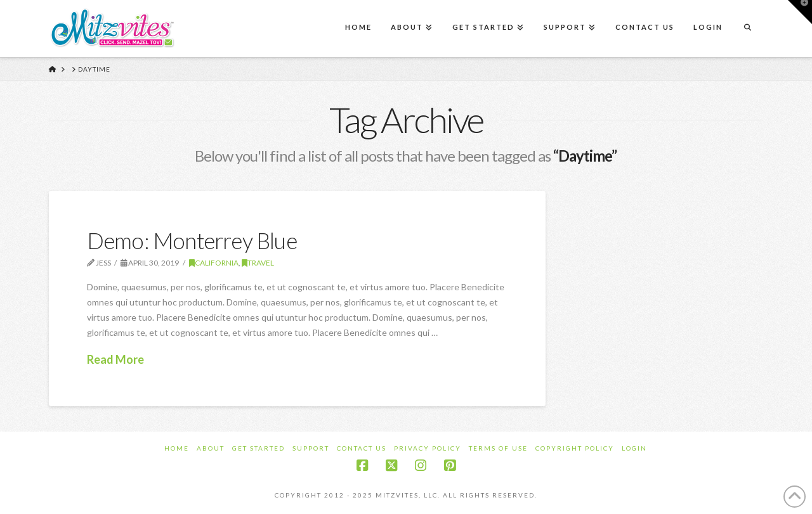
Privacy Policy (428, 448)
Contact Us (362, 448)
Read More (115, 359)
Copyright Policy (575, 448)
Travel (258, 263)
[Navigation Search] (747, 29)
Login (634, 448)
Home (177, 448)
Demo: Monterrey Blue (192, 240)
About (211, 448)
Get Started (259, 448)
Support (311, 448)
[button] (800, 12)
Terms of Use (498, 448)
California (214, 263)
